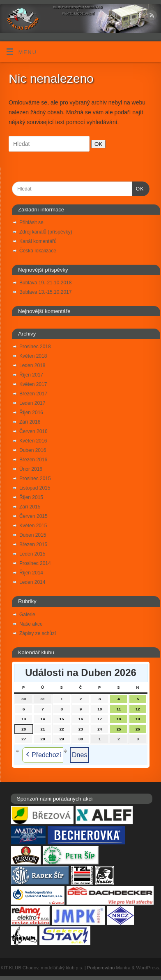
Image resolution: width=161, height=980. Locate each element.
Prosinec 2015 (35, 479)
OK (97, 144)
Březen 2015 (33, 544)
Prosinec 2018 (35, 347)
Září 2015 (30, 507)
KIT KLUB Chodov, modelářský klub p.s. (42, 968)
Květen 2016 (33, 441)
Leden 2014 (32, 582)
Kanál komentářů (38, 241)
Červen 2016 (33, 431)
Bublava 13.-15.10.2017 (45, 292)
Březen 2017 (33, 394)
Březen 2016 (33, 460)
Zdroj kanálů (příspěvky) (46, 232)
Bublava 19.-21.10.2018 (45, 283)
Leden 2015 (32, 554)
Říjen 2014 (31, 573)
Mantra (123, 968)
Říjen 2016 (31, 413)
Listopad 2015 (35, 488)
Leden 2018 (32, 365)
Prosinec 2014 (35, 563)
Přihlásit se (31, 222)
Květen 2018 (33, 356)
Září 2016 (30, 422)
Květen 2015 (33, 526)
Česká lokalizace (38, 251)
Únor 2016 (31, 469)
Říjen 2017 (31, 375)
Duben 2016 (33, 450)
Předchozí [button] (43, 755)
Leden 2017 (32, 403)
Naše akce (31, 624)
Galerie (27, 615)
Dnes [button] (79, 755)
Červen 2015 (33, 516)
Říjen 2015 (31, 497)
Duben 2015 (33, 535)
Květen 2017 (33, 384)
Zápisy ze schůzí (38, 633)
